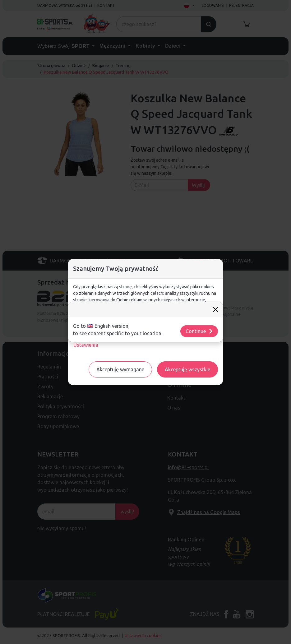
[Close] (215, 309)
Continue (199, 331)
